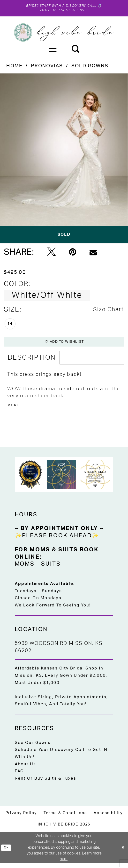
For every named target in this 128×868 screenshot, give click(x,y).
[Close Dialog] (122, 852)
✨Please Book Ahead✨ (57, 540)
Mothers (46, 11)
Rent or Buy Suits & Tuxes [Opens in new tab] (46, 783)
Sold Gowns (90, 68)
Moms (25, 569)
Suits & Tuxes (76, 11)
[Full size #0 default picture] (64, 160)
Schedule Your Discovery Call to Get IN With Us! (61, 758)
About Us (26, 769)
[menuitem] (52, 50)
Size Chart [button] (106, 311)
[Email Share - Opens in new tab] (93, 254)
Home (14, 68)
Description (32, 361)
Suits (51, 569)
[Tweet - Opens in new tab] (51, 254)
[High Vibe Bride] (64, 34)
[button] (52, 50)
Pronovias (47, 68)
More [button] (14, 409)
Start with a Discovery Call (69, 6)
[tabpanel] (64, 160)
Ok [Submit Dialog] (7, 852)
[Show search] (75, 50)
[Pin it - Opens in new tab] (73, 254)
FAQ (19, 776)
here (64, 864)
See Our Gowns (33, 747)
